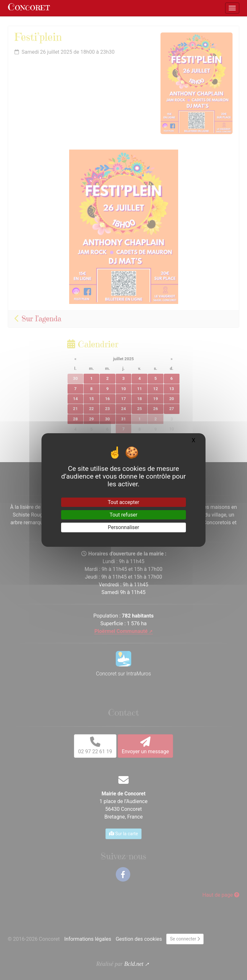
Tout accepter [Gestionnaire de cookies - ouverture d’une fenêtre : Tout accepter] (123, 502)
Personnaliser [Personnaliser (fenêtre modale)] (123, 527)
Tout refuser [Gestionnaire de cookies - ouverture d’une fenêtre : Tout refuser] (123, 515)
